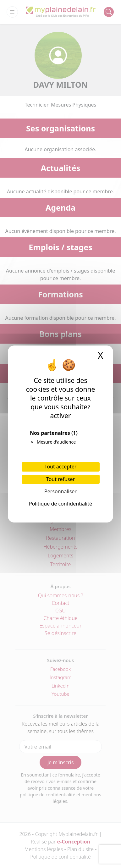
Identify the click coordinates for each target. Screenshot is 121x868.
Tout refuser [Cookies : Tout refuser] (60, 479)
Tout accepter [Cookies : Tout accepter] (61, 467)
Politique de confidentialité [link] (60, 504)
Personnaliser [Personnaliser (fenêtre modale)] (60, 491)
